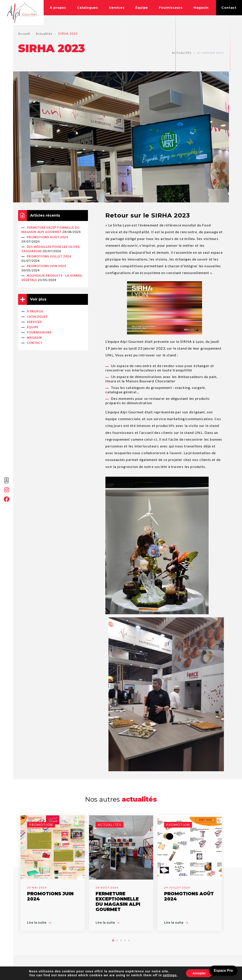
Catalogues (88, 8)
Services (117, 8)
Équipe (142, 8)
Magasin (201, 8)
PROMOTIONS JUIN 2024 (46, 266)
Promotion (41, 825)
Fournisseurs (171, 8)
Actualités (44, 34)
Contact (229, 8)
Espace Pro (223, 971)
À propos (58, 8)
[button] (113, 940)
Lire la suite (39, 923)
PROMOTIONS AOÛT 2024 (47, 237)
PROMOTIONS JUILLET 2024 (49, 256)
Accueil (24, 34)
